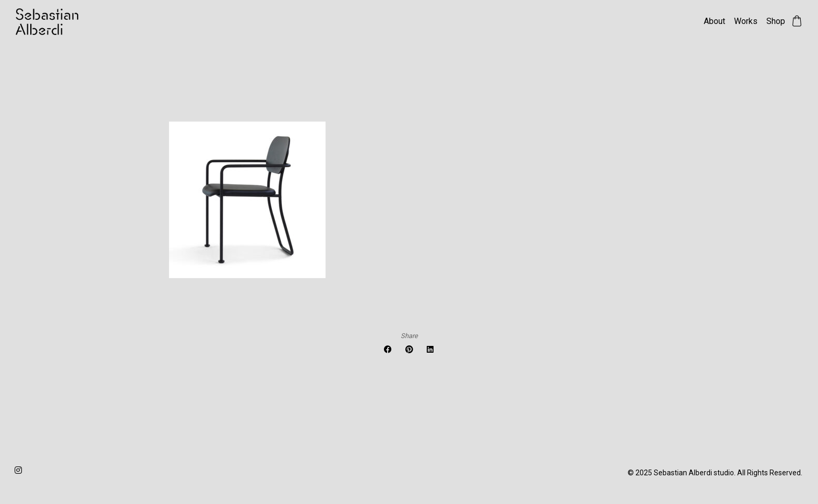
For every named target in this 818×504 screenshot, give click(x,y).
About (714, 21)
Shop (776, 21)
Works (746, 21)
